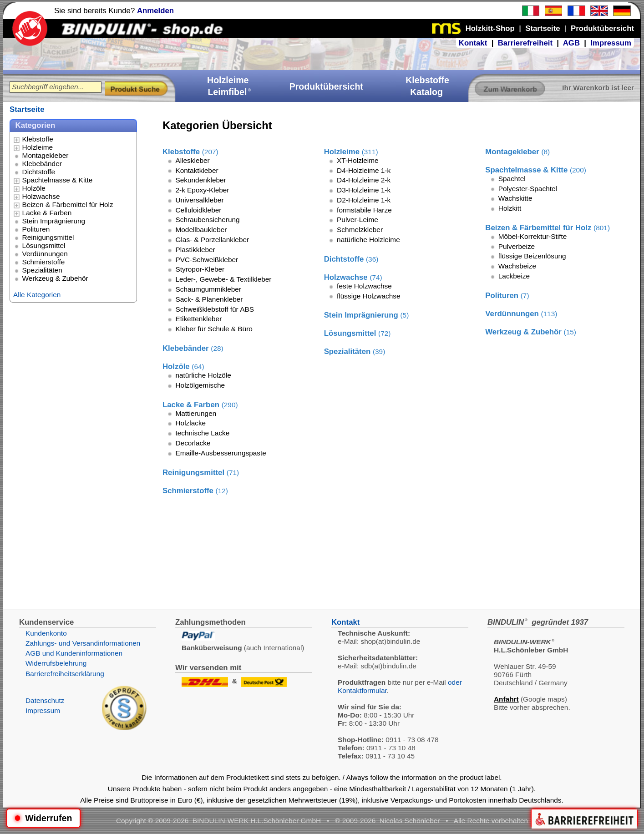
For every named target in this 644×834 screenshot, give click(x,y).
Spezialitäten (42, 270)
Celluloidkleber (198, 210)
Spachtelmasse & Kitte (58, 180)
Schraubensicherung (207, 220)
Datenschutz (45, 700)
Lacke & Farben (47, 213)
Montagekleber (46, 155)
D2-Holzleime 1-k (364, 200)
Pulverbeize (517, 246)
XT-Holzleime (358, 160)
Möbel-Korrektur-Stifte (533, 236)
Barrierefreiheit (525, 43)
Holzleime (38, 147)
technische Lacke (202, 433)
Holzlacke (190, 423)
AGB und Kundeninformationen (74, 653)
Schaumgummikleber (208, 289)
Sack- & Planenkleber (209, 299)
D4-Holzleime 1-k (364, 170)
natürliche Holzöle (203, 375)
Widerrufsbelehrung (56, 663)
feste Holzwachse (364, 286)
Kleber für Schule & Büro (214, 329)
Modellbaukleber (201, 230)
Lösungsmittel (44, 245)
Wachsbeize (517, 266)
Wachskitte (515, 198)
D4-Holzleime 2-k (364, 180)
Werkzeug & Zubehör (55, 278)
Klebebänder (42, 164)
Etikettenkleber (198, 319)
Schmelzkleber (360, 230)
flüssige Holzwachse (368, 296)
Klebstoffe (38, 139)
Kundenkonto (46, 633)
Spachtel (512, 179)
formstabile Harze (364, 210)
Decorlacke (193, 443)
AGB (571, 43)
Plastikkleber (195, 250)
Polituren (36, 229)
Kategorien (35, 125)
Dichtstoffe (39, 172)
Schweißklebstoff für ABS (215, 309)
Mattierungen (196, 413)
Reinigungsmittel (48, 237)
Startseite (27, 109)
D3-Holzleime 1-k (364, 190)
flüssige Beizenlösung (532, 256)
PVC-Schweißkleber (207, 260)
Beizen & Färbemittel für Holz (68, 205)
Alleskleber (192, 160)
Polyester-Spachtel (528, 189)
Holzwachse (41, 196)
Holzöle (34, 188)
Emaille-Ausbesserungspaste (221, 453)
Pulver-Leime (357, 220)
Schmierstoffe (44, 262)
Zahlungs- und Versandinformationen (83, 643)
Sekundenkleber (200, 180)
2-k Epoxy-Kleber (202, 190)
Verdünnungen (45, 254)
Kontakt (473, 43)
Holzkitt (510, 208)
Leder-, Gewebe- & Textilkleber (223, 279)
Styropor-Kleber (200, 269)
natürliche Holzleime (368, 240)
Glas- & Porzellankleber (212, 240)
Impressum (611, 43)
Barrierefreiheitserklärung (65, 674)
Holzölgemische (200, 385)
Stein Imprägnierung (54, 221)
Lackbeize (514, 276)
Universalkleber (199, 200)
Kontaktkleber (197, 170)
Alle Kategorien (37, 295)
